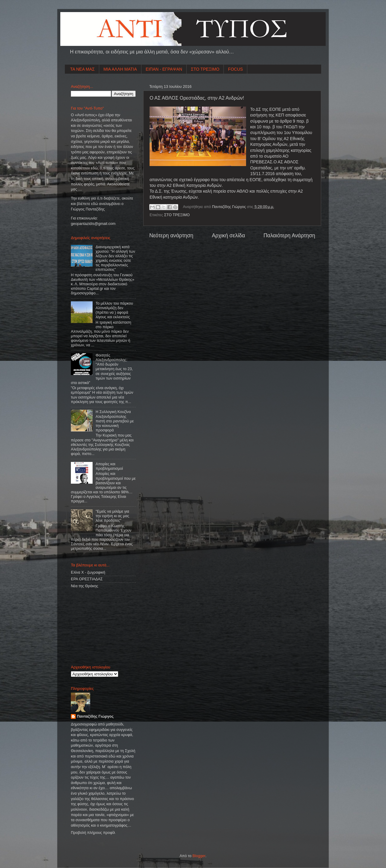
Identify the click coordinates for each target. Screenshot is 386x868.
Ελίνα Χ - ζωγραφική (88, 572)
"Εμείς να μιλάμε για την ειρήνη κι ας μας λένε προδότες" (112, 516)
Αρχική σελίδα (228, 235)
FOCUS (235, 69)
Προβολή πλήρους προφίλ (93, 833)
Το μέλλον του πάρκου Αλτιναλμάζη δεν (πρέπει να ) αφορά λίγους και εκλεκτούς (114, 310)
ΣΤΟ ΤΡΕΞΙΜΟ (205, 69)
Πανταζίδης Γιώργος (229, 207)
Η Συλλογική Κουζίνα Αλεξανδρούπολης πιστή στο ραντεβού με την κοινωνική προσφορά (115, 421)
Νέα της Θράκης (85, 586)
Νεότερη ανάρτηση (171, 235)
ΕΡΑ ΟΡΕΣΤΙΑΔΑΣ (87, 579)
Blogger (199, 856)
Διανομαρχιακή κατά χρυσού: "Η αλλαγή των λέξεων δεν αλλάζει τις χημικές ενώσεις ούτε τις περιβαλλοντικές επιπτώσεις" (115, 258)
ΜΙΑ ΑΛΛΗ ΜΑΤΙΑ (120, 69)
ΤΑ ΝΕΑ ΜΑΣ (83, 69)
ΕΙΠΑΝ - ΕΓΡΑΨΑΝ (164, 69)
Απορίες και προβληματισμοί (109, 466)
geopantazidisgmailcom (93, 224)
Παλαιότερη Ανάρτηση (289, 235)
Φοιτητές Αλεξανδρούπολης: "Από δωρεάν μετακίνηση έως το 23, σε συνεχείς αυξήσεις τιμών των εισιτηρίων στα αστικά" (102, 369)
